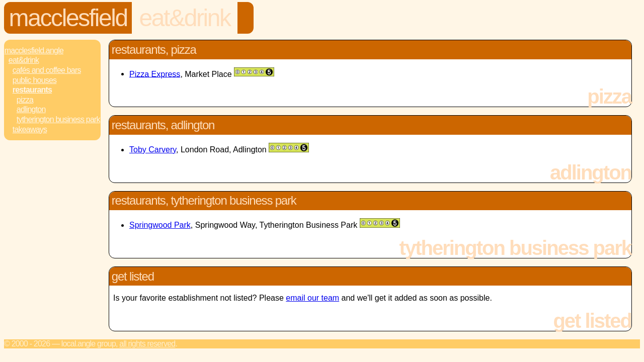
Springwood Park (160, 225)
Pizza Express (155, 74)
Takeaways (30, 129)
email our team (312, 298)
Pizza (25, 100)
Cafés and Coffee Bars (47, 70)
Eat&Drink (185, 18)
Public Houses (34, 80)
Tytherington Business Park (58, 119)
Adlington (31, 109)
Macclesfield (68, 18)
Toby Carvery (153, 150)
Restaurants (32, 90)
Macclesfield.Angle (34, 51)
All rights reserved (147, 344)
